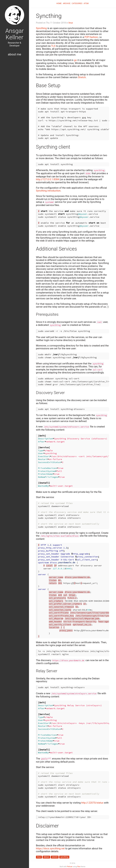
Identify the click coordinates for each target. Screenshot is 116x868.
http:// (92, 803)
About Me (14, 54)
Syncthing (41, 28)
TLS (53, 46)
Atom (86, 3)
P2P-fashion (91, 37)
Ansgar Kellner (14, 34)
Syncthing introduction (48, 191)
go (75, 60)
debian (46, 857)
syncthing (64, 857)
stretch (55, 857)
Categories (77, 3)
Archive (67, 3)
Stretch (82, 77)
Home (59, 3)
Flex (79, 867)
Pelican (70, 867)
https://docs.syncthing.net (50, 849)
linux (71, 23)
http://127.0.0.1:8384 (48, 179)
